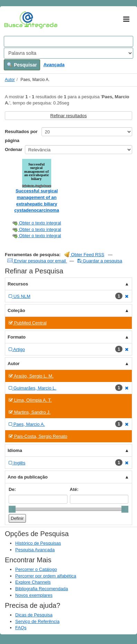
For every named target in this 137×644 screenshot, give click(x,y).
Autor (10, 80)
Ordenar (14, 149)
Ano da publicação (28, 477)
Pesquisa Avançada (35, 550)
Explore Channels (33, 582)
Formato (17, 337)
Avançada (54, 65)
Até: (74, 489)
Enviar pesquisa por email (37, 261)
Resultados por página (21, 136)
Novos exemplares (34, 595)
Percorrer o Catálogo (36, 569)
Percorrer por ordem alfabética (46, 576)
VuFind (15, 20)
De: (12, 489)
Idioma (15, 450)
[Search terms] (68, 41)
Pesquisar (22, 65)
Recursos (18, 284)
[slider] (12, 509)
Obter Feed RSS (84, 255)
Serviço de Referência (37, 621)
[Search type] (68, 53)
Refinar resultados (68, 116)
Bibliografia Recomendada (42, 589)
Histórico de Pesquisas (38, 543)
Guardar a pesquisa (100, 261)
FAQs (21, 628)
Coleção (16, 310)
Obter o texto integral (36, 223)
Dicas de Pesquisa (34, 615)
